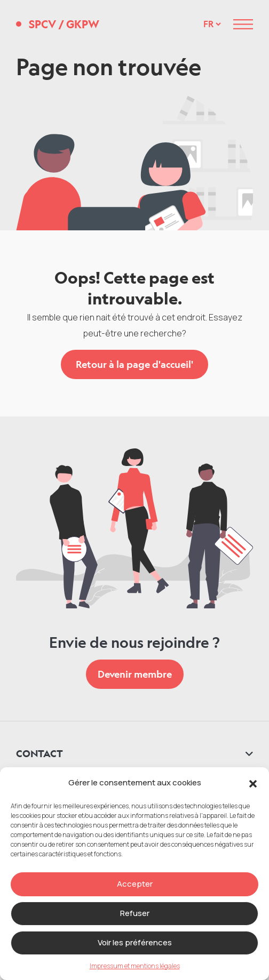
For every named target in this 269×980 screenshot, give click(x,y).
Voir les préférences (135, 942)
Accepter (135, 884)
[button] (253, 783)
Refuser (135, 913)
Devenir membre (135, 674)
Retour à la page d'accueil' (134, 364)
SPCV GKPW (64, 24)
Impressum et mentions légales (135, 966)
